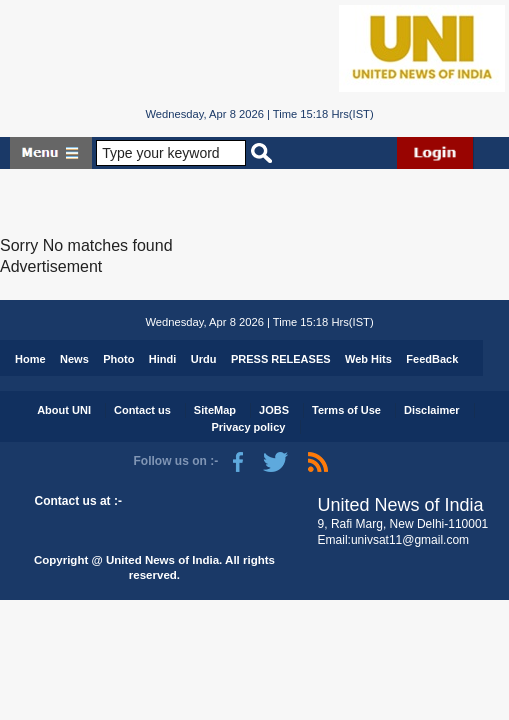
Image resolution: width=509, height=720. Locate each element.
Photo (118, 359)
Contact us (142, 410)
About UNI (64, 410)
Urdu (204, 359)
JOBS (274, 410)
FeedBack (432, 359)
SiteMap (215, 410)
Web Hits (368, 359)
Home (30, 359)
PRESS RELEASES (281, 359)
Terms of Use (346, 410)
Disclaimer (432, 410)
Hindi (163, 359)
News (74, 359)
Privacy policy (248, 427)
